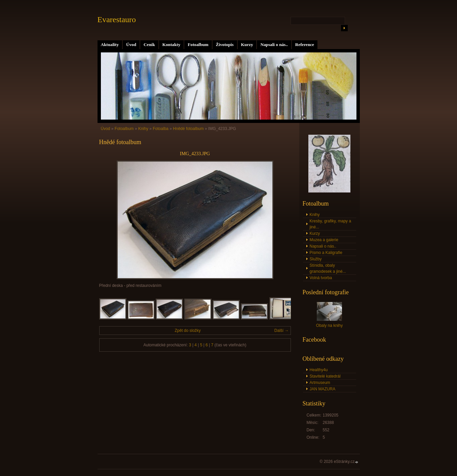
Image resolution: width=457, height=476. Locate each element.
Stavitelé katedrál (325, 376)
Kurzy (247, 45)
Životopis (225, 45)
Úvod (131, 45)
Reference (305, 45)
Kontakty (172, 45)
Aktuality (110, 45)
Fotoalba (161, 129)
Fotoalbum (198, 45)
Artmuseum (320, 383)
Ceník (149, 45)
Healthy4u (319, 370)
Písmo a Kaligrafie (326, 253)
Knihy (143, 129)
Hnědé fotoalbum (188, 129)
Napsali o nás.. (274, 45)
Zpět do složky (187, 331)
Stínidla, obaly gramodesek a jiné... (328, 268)
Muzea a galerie (324, 240)
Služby (316, 259)
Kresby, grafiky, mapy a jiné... (331, 224)
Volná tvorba (321, 278)
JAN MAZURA (323, 389)
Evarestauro (117, 19)
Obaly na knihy (329, 326)
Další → (282, 331)
